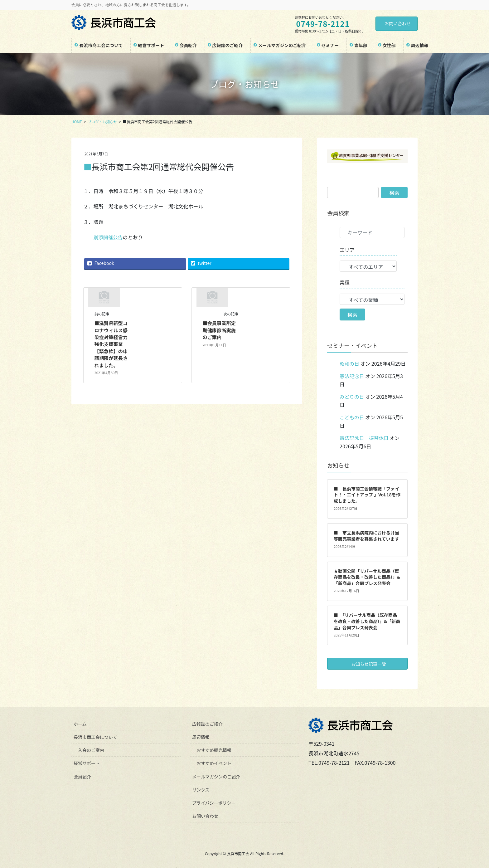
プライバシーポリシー (214, 802)
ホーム (80, 723)
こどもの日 (352, 417)
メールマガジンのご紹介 (216, 776)
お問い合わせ (398, 23)
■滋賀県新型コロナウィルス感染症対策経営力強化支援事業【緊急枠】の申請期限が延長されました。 (112, 344)
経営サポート (87, 763)
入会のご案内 (91, 749)
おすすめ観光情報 (214, 749)
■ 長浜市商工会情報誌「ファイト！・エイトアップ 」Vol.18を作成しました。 (367, 494)
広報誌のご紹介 (207, 723)
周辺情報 (201, 736)
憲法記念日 (352, 376)
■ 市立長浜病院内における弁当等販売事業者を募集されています (366, 535)
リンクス (201, 789)
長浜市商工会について (95, 736)
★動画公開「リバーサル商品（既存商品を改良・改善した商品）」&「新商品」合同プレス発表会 (367, 576)
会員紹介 (82, 776)
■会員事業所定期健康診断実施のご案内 (220, 330)
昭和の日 (350, 363)
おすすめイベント (214, 763)
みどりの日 (352, 396)
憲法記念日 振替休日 (365, 437)
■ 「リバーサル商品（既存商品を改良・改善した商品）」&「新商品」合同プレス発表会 (367, 620)
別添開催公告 (108, 237)
